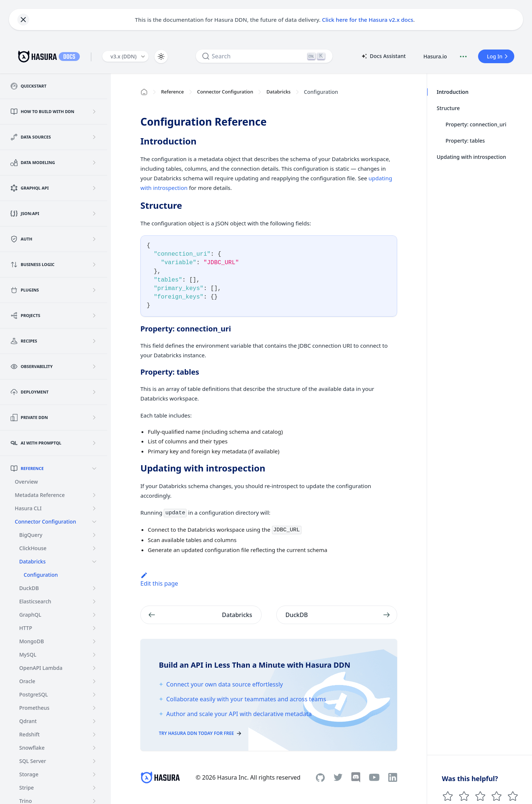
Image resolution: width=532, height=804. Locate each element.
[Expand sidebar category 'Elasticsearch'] (94, 602)
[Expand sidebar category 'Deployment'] (94, 392)
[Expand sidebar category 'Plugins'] (94, 290)
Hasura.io (435, 56)
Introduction (452, 92)
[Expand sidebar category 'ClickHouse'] (94, 548)
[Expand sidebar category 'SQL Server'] (94, 761)
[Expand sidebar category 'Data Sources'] (94, 137)
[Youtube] (374, 777)
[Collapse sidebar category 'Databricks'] (94, 562)
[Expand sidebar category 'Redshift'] (94, 735)
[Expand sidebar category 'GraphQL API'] (94, 188)
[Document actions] (463, 57)
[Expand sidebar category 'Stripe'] (94, 788)
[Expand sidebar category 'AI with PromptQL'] (94, 443)
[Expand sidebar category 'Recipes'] (94, 341)
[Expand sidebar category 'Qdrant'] (94, 721)
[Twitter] (338, 777)
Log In (498, 56)
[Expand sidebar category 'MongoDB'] (94, 641)
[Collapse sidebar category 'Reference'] (94, 469)
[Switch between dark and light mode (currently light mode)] (161, 57)
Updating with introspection (471, 157)
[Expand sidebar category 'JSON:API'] (94, 214)
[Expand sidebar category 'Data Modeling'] (94, 163)
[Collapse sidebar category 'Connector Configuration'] (94, 522)
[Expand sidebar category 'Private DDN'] (94, 418)
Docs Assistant (383, 57)
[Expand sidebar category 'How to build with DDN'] (94, 112)
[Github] (320, 778)
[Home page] (144, 92)
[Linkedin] (393, 777)
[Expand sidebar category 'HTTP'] (94, 628)
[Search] (264, 56)
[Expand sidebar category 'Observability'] (94, 367)
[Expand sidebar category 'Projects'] (94, 316)
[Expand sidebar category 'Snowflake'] (94, 748)
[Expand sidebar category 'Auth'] (94, 239)
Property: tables (465, 141)
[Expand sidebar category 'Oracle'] (94, 681)
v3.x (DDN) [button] (124, 56)
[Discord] (356, 777)
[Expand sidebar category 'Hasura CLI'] (94, 508)
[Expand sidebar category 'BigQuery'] (94, 535)
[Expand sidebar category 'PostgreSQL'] (94, 695)
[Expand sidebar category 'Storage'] (94, 774)
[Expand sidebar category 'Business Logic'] (94, 265)
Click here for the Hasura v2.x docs (368, 20)
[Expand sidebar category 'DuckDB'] (94, 588)
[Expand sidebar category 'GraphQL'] (94, 615)
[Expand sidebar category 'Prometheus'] (94, 708)
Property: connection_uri (476, 124)
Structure (448, 108)
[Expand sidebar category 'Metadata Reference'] (94, 495)
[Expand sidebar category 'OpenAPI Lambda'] (94, 668)
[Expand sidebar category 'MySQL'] (94, 655)
